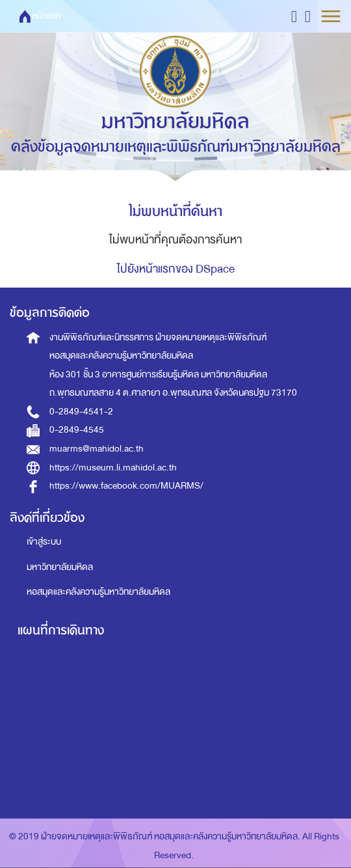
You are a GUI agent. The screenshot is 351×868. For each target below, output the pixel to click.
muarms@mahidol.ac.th (97, 449)
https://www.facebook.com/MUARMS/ (126, 486)
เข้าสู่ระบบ (44, 542)
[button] (294, 16)
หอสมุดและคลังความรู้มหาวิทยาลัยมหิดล (98, 592)
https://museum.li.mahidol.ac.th (113, 468)
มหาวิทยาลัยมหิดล (60, 567)
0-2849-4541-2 (81, 412)
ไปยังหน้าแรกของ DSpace (176, 269)
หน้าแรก (46, 16)
